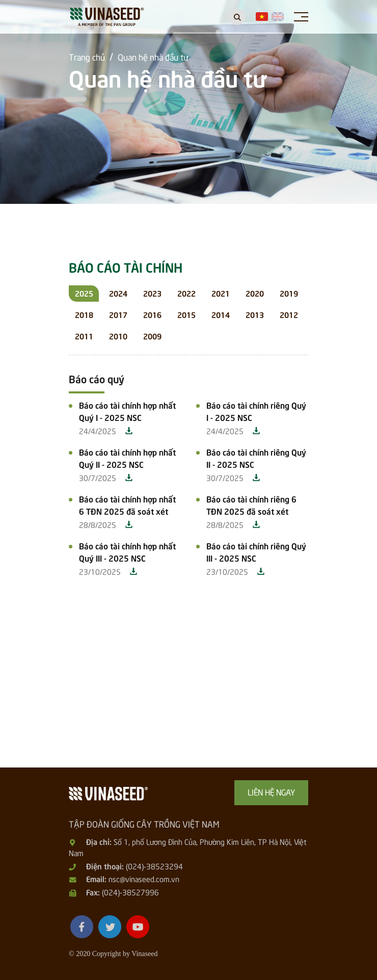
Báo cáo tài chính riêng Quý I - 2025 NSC (256, 411)
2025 (84, 293)
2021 (221, 293)
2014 (221, 314)
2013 (255, 314)
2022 (186, 293)
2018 (84, 314)
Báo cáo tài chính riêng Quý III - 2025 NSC (256, 551)
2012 (289, 314)
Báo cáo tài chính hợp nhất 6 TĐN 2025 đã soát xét (127, 505)
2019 (289, 293)
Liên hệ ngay (271, 791)
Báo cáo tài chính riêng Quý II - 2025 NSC (256, 458)
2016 (152, 314)
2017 (118, 314)
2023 (152, 293)
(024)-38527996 (130, 892)
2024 (118, 293)
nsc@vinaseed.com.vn (144, 879)
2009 (152, 336)
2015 (186, 314)
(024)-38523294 (154, 866)
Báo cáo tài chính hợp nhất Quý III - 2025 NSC (127, 551)
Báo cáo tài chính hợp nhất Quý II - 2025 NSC (127, 458)
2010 (118, 336)
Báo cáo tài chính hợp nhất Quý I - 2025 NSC (127, 411)
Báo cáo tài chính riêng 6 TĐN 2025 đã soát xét (251, 505)
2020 (255, 293)
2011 (84, 336)
